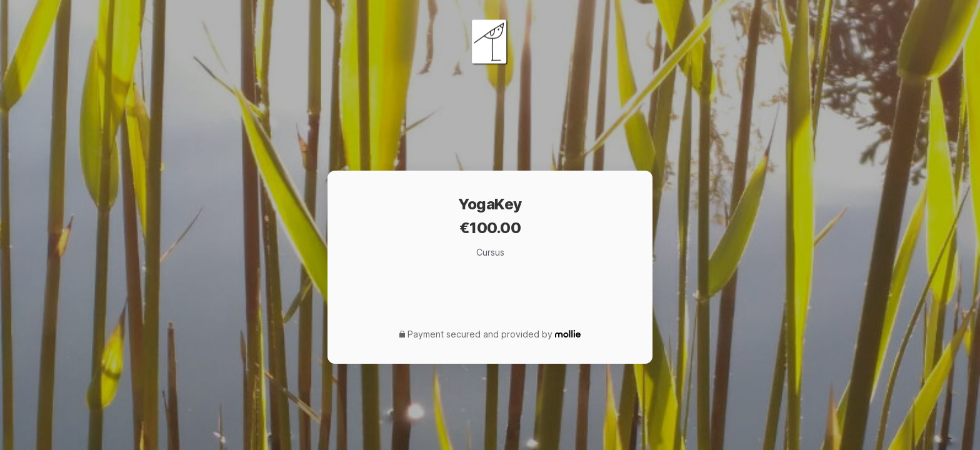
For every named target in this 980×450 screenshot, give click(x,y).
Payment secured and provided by (480, 334)
